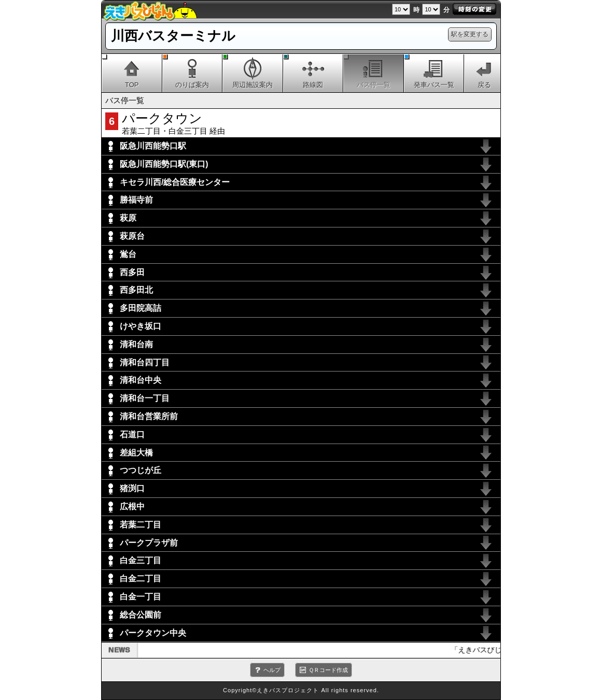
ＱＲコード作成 (328, 670)
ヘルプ (272, 670)
